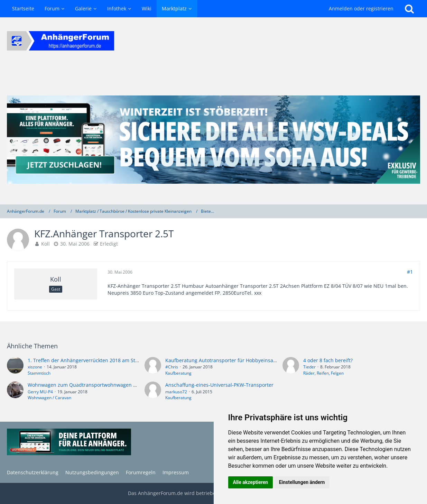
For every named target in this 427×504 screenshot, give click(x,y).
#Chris (172, 367)
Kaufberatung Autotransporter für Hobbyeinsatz (221, 360)
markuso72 (176, 392)
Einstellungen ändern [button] (302, 482)
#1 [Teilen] (410, 272)
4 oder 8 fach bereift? (328, 360)
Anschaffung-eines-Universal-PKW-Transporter (219, 385)
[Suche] (409, 9)
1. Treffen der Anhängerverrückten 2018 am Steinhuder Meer (99, 360)
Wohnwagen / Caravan (49, 398)
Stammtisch (39, 373)
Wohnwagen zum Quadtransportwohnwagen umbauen (92, 385)
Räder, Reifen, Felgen (323, 373)
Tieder (309, 367)
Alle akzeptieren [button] (251, 482)
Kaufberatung (178, 373)
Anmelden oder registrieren (361, 8)
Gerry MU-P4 (40, 392)
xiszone (35, 367)
